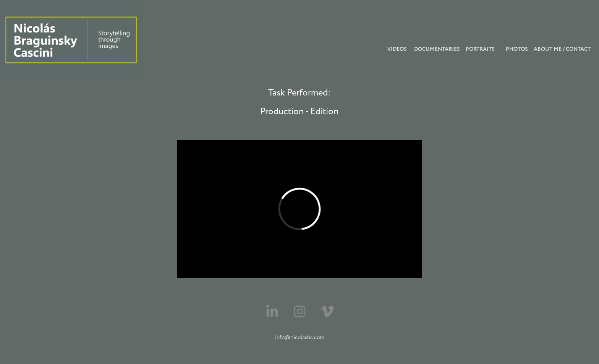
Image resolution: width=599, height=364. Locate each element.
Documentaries (437, 49)
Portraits (480, 49)
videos (397, 49)
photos (517, 49)
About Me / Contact (562, 49)
